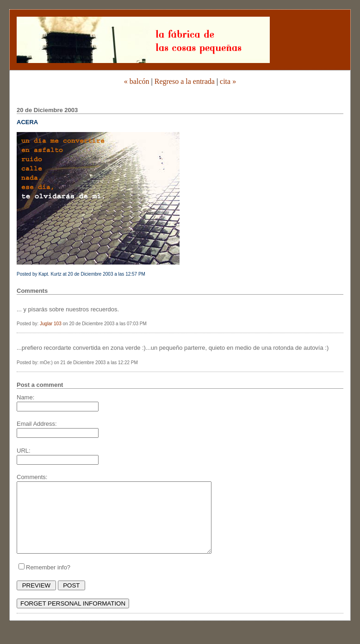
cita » (228, 81)
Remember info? (48, 581)
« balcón (137, 81)
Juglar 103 (51, 324)
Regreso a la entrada (185, 81)
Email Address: (37, 424)
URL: (24, 451)
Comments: (32, 477)
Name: (25, 397)
